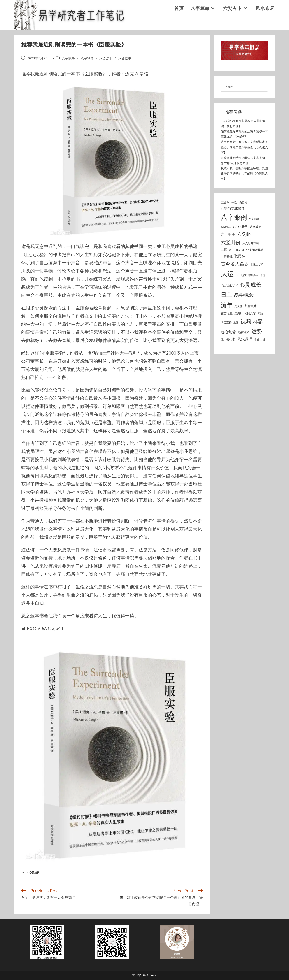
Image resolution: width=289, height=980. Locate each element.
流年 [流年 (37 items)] (227, 305)
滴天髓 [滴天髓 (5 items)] (238, 306)
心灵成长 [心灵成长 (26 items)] (250, 285)
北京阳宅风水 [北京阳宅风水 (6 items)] (255, 250)
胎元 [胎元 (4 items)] (236, 323)
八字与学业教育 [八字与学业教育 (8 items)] (233, 208)
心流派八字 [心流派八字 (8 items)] (229, 285)
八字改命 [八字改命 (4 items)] (226, 227)
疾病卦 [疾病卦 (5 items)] (238, 313)
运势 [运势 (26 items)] (257, 331)
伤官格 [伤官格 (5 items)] (243, 202)
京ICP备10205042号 (144, 975)
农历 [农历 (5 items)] (232, 250)
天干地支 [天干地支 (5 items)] (241, 275)
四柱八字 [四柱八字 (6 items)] (257, 264)
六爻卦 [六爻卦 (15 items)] (244, 234)
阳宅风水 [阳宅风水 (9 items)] (228, 339)
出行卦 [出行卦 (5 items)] (240, 250)
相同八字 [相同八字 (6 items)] (250, 313)
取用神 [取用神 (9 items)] (240, 256)
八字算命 (87, 58)
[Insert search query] (244, 87)
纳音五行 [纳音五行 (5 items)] (226, 322)
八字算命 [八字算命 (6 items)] (256, 227)
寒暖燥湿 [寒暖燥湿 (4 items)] (253, 275)
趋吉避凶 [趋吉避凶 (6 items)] (244, 332)
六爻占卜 (106, 58)
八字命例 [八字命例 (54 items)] (234, 217)
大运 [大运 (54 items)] (227, 274)
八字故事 (68, 58)
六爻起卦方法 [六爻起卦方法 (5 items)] (251, 243)
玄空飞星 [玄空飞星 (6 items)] (227, 313)
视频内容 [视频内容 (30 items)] (252, 321)
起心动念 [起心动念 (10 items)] (228, 332)
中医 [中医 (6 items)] (234, 202)
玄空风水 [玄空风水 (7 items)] (251, 306)
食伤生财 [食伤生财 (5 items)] (260, 340)
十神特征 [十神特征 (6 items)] (227, 256)
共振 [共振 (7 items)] (224, 250)
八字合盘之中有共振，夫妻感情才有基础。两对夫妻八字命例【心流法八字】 (244, 147)
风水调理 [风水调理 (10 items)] (245, 339)
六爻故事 (125, 58)
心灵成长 (34, 872)
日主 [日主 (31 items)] (226, 294)
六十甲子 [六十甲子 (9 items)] (228, 234)
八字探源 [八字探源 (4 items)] (254, 219)
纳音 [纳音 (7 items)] (261, 313)
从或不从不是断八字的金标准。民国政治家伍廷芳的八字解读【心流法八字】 (244, 173)
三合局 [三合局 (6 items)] (225, 202)
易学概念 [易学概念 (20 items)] (244, 295)
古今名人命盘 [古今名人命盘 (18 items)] (235, 264)
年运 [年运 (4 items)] (263, 275)
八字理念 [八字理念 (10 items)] (240, 226)
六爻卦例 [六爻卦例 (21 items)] (231, 242)
